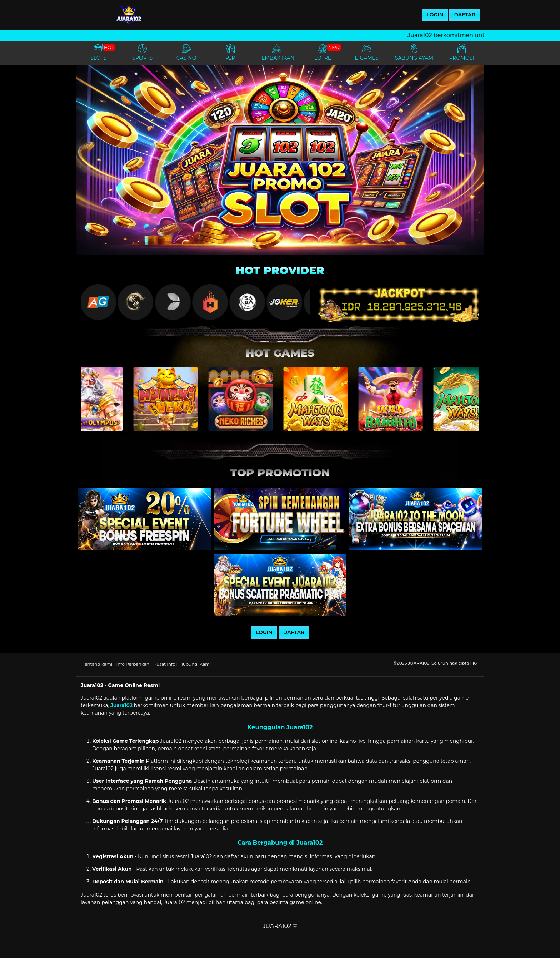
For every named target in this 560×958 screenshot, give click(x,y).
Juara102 (121, 705)
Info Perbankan (133, 664)
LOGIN (435, 15)
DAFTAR (465, 15)
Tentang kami (97, 664)
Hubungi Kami (195, 664)
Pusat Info (164, 664)
